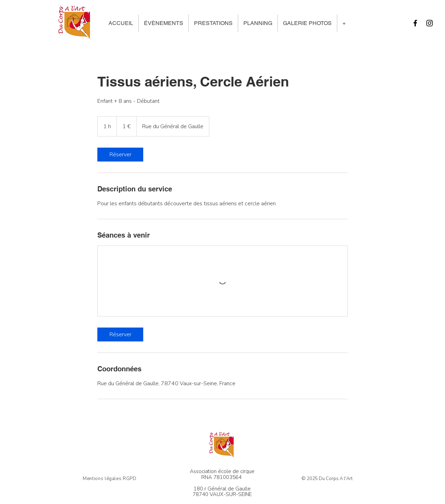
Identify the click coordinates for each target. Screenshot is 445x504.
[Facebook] (415, 23)
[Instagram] (430, 23)
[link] (120, 155)
